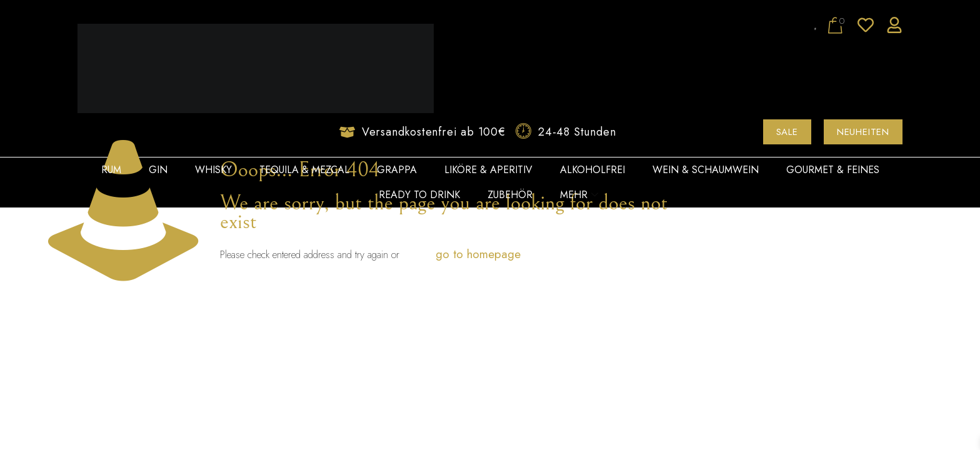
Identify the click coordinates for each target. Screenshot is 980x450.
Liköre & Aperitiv (488, 170)
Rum (111, 170)
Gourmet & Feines (833, 170)
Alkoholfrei (592, 170)
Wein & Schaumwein (706, 170)
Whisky (213, 170)
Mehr (579, 195)
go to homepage (478, 254)
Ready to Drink (419, 195)
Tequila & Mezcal (304, 170)
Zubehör (510, 195)
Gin (158, 170)
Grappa (397, 170)
